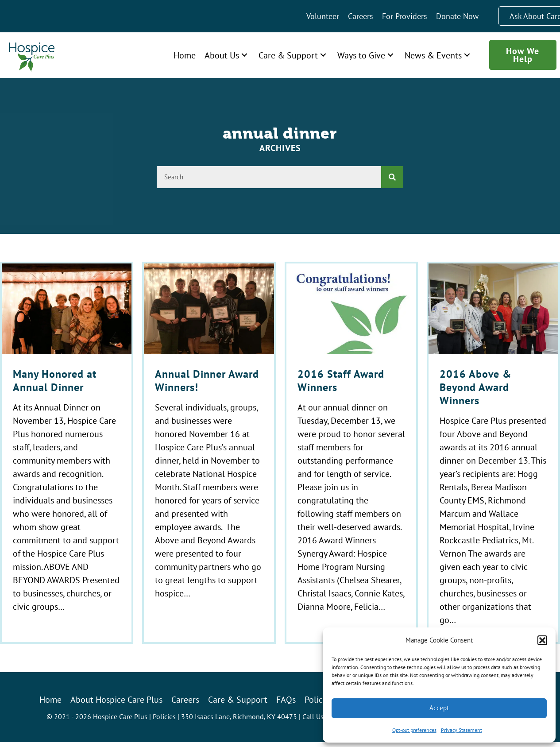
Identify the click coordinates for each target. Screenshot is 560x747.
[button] (542, 640)
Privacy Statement (462, 730)
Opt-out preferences (414, 730)
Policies (164, 716)
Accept (439, 708)
